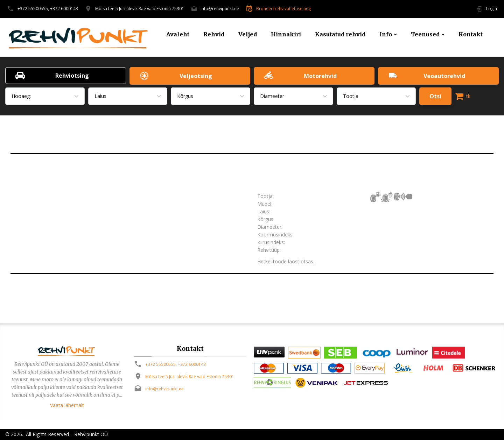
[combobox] (45, 96)
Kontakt (471, 34)
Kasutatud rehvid (340, 34)
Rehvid (214, 34)
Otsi (435, 96)
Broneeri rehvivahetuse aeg (283, 9)
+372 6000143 (64, 9)
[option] (129, 170)
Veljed (248, 34)
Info (386, 34)
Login (492, 9)
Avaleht (178, 34)
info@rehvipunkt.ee (220, 9)
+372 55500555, (33, 9)
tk (463, 96)
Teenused (425, 34)
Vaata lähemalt (67, 405)
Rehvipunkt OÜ (90, 434)
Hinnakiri (286, 34)
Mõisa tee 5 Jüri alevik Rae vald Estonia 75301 (140, 9)
